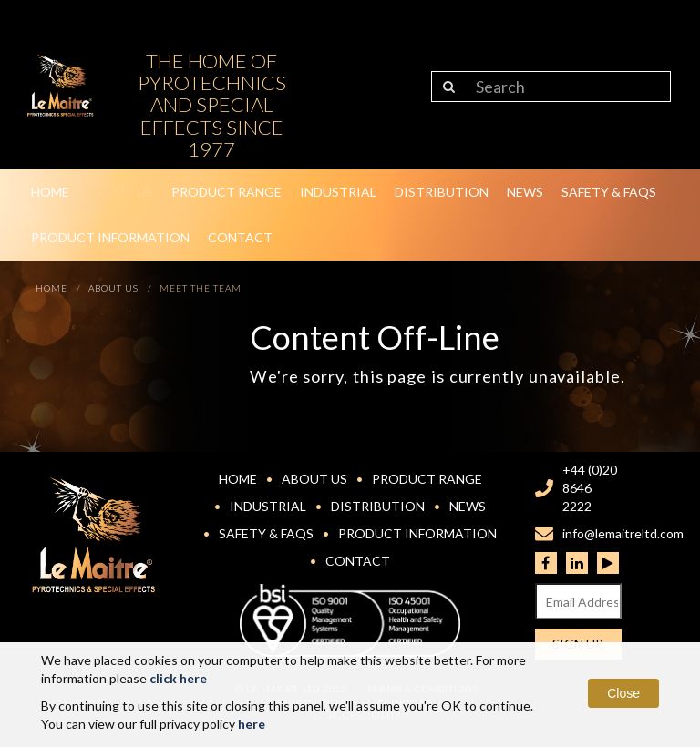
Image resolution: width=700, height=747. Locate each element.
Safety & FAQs (609, 192)
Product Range (226, 192)
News (525, 192)
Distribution (442, 192)
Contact (240, 237)
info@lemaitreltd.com (623, 533)
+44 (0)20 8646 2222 (590, 488)
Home (50, 192)
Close (623, 693)
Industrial (338, 192)
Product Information (110, 237)
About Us (120, 192)
